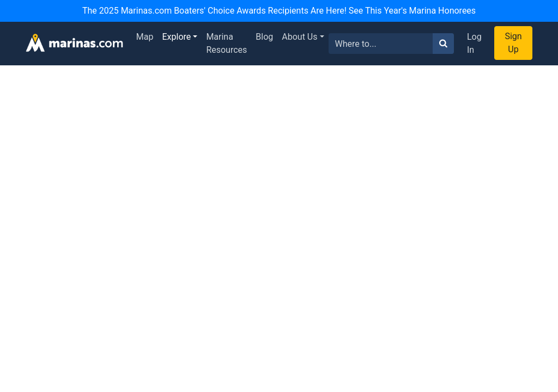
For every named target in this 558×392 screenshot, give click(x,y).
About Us (299, 37)
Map (145, 37)
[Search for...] (381, 44)
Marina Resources (226, 43)
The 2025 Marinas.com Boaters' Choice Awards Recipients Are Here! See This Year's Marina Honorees (279, 11)
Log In (474, 43)
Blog (264, 37)
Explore (177, 37)
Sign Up (513, 43)
